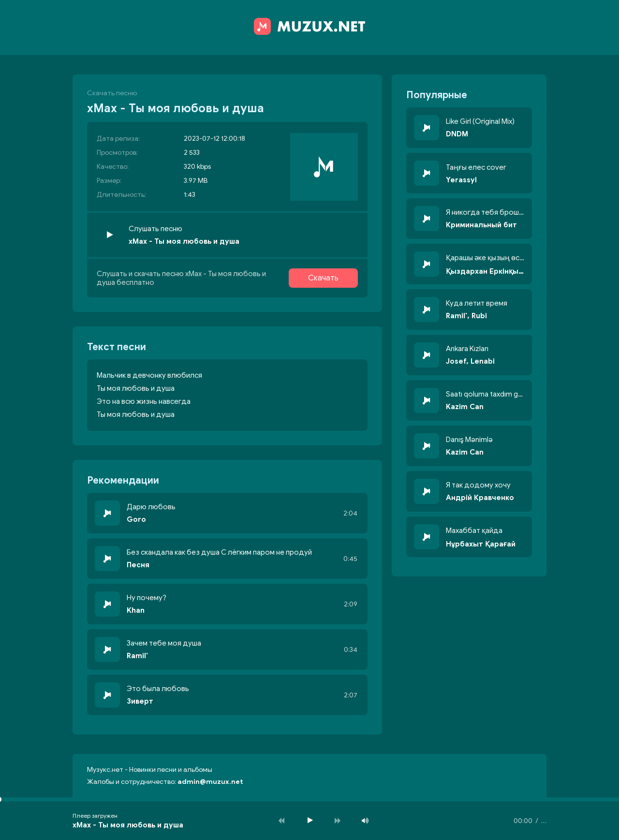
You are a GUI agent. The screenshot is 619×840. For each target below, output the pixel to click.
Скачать (323, 278)
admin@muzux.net (210, 782)
